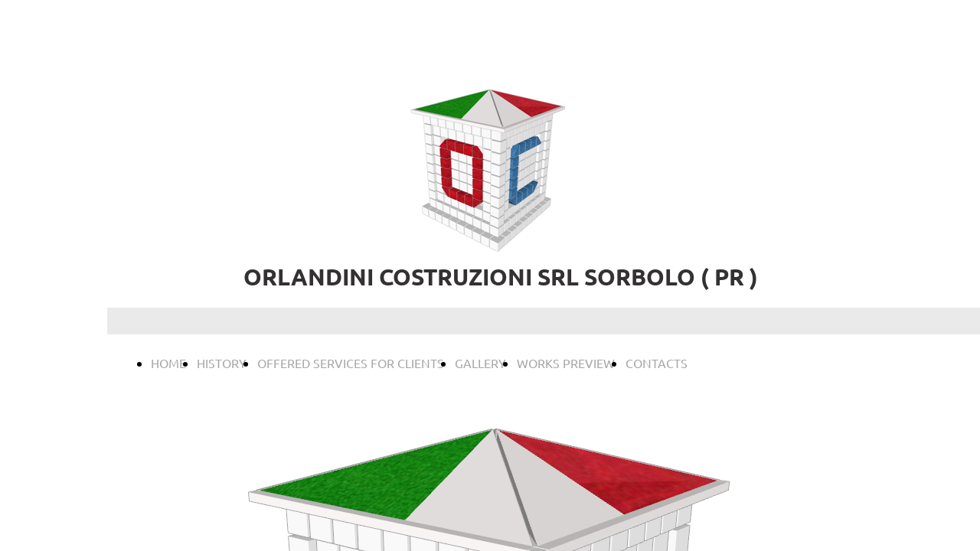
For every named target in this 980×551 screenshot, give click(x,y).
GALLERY (480, 363)
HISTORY (222, 363)
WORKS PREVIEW (566, 363)
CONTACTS (657, 363)
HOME (168, 363)
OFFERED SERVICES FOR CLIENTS (351, 363)
